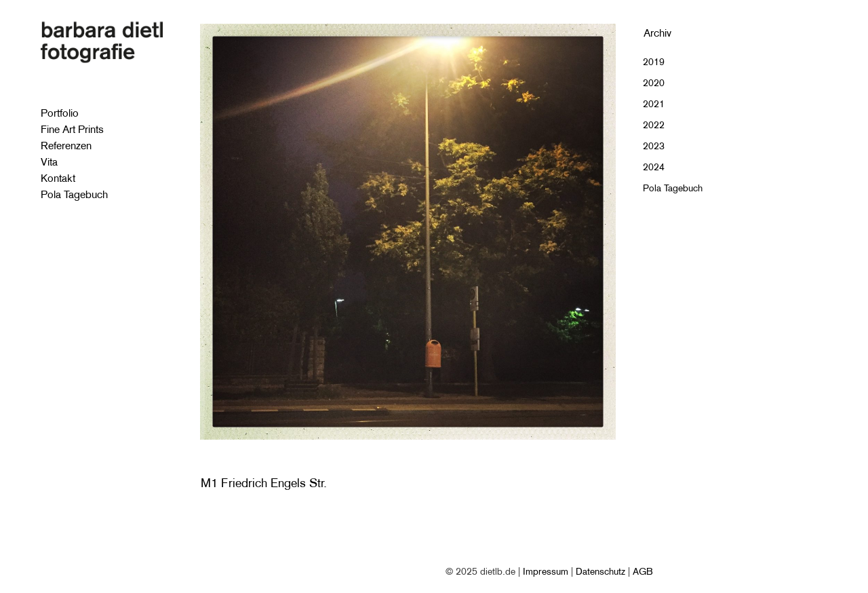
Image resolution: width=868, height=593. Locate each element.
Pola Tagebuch (673, 188)
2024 (654, 167)
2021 (654, 104)
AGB (643, 571)
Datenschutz (600, 571)
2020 (654, 83)
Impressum (546, 571)
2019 (654, 62)
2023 (654, 146)
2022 (654, 125)
